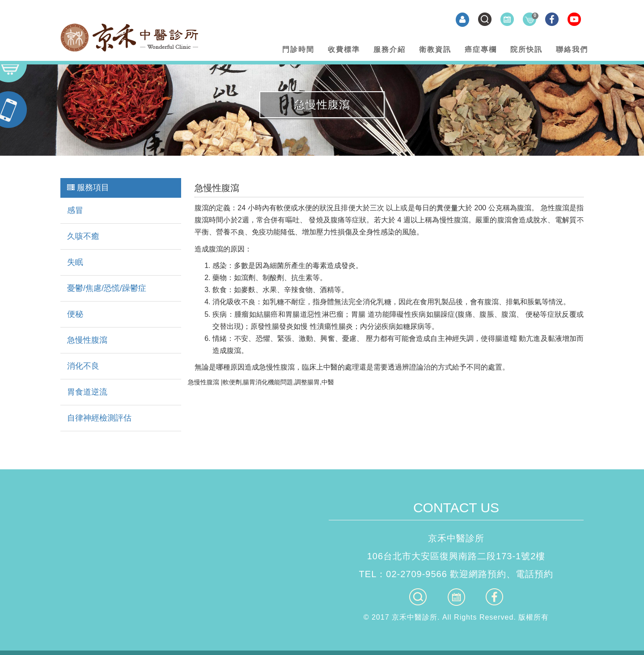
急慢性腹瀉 (87, 340)
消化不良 (83, 366)
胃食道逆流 (87, 392)
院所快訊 (526, 49)
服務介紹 (390, 49)
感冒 (75, 210)
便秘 (75, 314)
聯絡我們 (572, 49)
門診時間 (298, 49)
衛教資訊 (435, 49)
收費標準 (344, 49)
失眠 (75, 262)
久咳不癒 (83, 236)
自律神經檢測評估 (99, 418)
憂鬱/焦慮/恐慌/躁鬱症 (107, 288)
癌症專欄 (481, 49)
